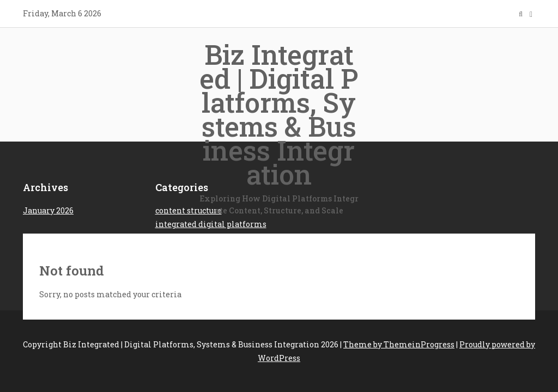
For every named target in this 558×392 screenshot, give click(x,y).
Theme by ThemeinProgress (399, 344)
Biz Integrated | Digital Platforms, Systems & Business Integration (279, 127)
